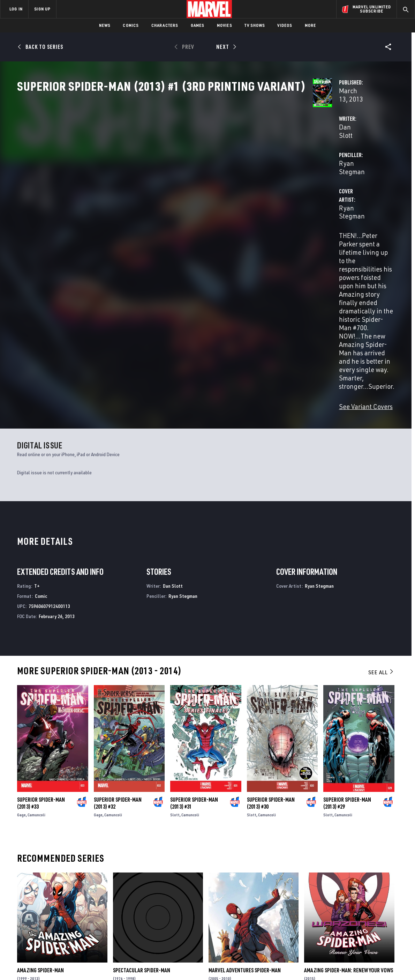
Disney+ (132, 897)
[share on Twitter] (350, 904)
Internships (71, 917)
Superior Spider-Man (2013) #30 (271, 654)
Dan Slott (149, 165)
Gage (21, 665)
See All (381, 523)
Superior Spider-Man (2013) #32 (118, 654)
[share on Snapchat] (350, 919)
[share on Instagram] (370, 904)
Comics (131, 25)
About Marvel (73, 887)
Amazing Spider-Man (40, 821)
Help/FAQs (69, 897)
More (311, 25)
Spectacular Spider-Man (142, 821)
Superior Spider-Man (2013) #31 (194, 654)
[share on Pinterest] (370, 919)
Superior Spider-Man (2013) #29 (347, 654)
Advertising (138, 887)
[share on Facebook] (331, 905)
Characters (165, 25)
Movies (224, 25)
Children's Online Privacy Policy (230, 963)
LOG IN (16, 9)
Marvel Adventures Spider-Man (245, 821)
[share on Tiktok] (331, 934)
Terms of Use (43, 963)
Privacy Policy (75, 963)
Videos (285, 25)
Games (198, 25)
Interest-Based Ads (328, 963)
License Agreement (284, 963)
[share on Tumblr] (389, 904)
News (105, 25)
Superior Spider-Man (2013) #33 (41, 654)
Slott (175, 665)
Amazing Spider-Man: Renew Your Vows (349, 821)
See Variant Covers (162, 257)
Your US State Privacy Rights (122, 963)
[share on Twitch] (389, 919)
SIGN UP (42, 9)
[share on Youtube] (331, 919)
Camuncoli (36, 665)
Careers (66, 907)
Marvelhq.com (140, 907)
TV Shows (255, 25)
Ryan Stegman (283, 165)
